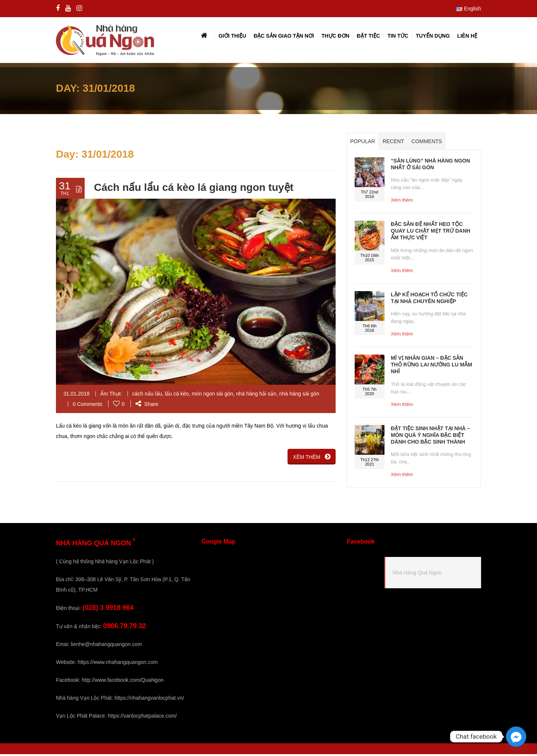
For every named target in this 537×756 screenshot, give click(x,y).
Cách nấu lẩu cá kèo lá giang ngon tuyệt (194, 189)
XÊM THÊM (312, 459)
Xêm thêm (402, 202)
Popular (363, 143)
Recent (393, 143)
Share (147, 406)
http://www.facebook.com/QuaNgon (123, 682)
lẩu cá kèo (177, 396)
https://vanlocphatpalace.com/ (142, 718)
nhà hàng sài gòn (299, 396)
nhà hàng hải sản (256, 396)
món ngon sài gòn (212, 396)
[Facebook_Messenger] (516, 737)
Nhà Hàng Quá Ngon (417, 574)
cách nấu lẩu (147, 396)
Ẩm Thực (111, 396)
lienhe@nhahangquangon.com (106, 646)
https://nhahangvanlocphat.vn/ (149, 700)
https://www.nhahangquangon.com (118, 664)
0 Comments (87, 406)
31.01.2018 (76, 396)
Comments (427, 143)
